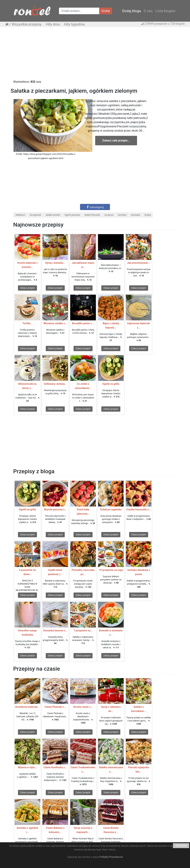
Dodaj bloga (131, 11)
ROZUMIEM (181, 846)
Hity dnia (53, 24)
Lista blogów (165, 11)
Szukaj (106, 11)
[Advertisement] (95, 55)
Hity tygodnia (74, 24)
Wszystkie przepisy (27, 24)
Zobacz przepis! (27, 288)
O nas (148, 11)
